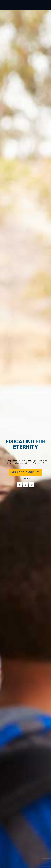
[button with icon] (19, 485)
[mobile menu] (48, 5)
